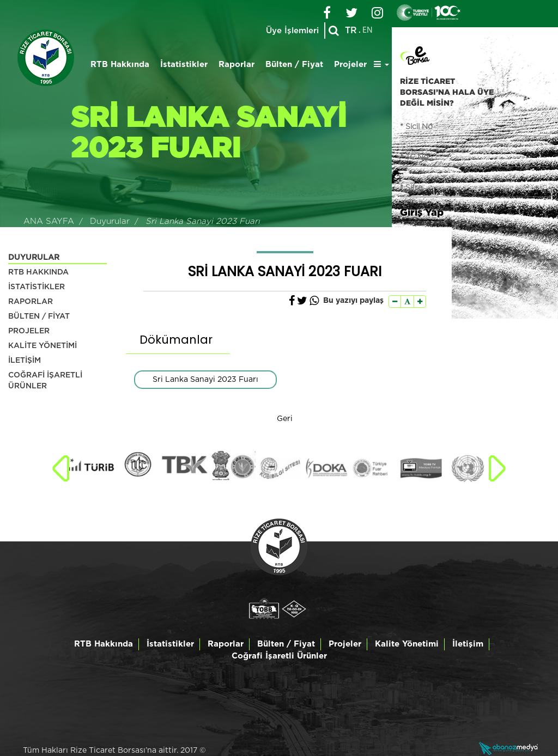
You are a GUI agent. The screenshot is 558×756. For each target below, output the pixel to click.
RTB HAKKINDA (38, 272)
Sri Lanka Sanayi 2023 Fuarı (205, 380)
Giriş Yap (422, 212)
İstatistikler (184, 65)
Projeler (350, 65)
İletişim (468, 644)
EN (368, 31)
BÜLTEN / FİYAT (39, 316)
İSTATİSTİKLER (37, 287)
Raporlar (236, 65)
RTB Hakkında (120, 65)
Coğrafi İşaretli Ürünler (279, 656)
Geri (285, 419)
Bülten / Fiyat (294, 65)
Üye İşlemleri (292, 31)
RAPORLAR (31, 302)
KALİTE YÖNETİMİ (43, 346)
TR (351, 31)
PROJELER (29, 331)
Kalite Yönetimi (407, 644)
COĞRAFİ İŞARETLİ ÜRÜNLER (45, 381)
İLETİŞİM (25, 361)
